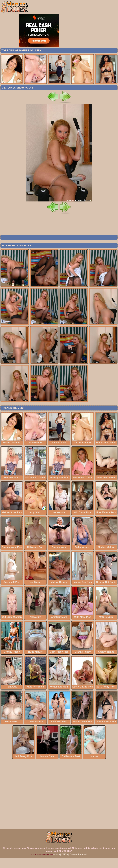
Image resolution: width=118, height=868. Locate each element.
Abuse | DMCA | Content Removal (70, 864)
